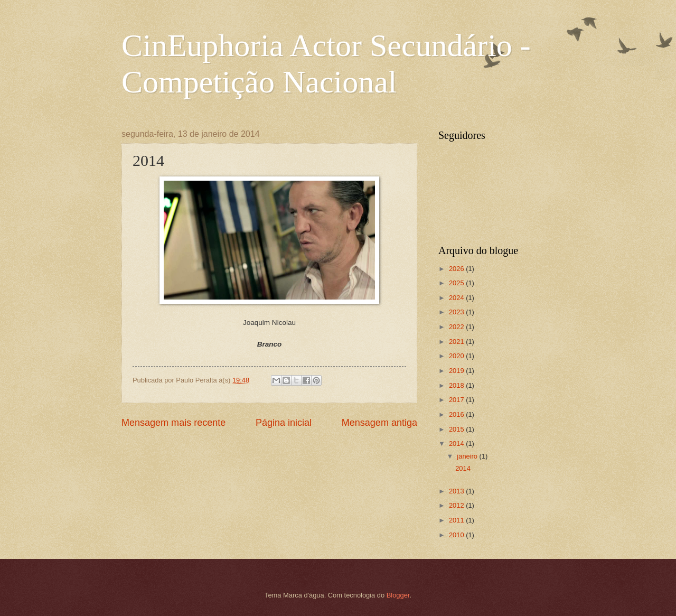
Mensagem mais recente (173, 423)
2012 (457, 505)
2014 (457, 444)
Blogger (398, 595)
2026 (457, 269)
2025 (457, 283)
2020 (457, 356)
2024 (457, 298)
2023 (457, 312)
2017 (457, 400)
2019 (457, 371)
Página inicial (284, 423)
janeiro (468, 456)
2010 (457, 535)
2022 (457, 327)
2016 (457, 414)
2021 (457, 342)
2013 (457, 491)
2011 (457, 520)
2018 (457, 385)
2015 (457, 429)
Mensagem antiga (379, 423)
